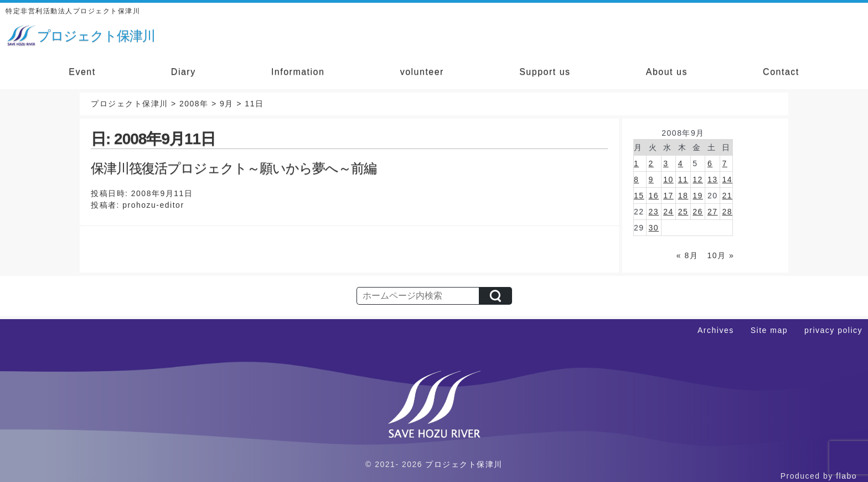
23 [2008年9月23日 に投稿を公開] (654, 212)
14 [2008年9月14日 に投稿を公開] (727, 180)
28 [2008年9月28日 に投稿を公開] (727, 212)
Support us (545, 72)
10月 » (720, 255)
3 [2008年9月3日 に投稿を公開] (666, 163)
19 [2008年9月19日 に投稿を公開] (698, 196)
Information (298, 72)
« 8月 (687, 255)
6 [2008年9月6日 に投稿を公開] (710, 163)
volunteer (422, 72)
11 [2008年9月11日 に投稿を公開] (683, 180)
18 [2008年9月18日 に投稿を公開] (683, 196)
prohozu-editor (153, 205)
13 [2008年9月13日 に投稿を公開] (713, 180)
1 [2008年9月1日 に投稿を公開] (636, 163)
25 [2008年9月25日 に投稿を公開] (683, 212)
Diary (184, 72)
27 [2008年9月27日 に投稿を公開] (713, 212)
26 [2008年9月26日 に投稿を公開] (698, 212)
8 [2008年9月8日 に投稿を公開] (636, 180)
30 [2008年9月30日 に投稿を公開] (654, 228)
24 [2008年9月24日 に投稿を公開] (668, 212)
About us (667, 72)
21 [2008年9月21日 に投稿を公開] (727, 196)
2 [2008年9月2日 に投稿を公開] (651, 163)
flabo (846, 476)
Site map (769, 330)
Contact (781, 72)
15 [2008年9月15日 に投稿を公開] (639, 196)
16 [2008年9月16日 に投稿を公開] (654, 196)
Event (82, 72)
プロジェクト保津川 (464, 464)
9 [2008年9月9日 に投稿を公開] (651, 180)
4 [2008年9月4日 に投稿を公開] (681, 163)
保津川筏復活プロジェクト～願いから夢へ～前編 (234, 168)
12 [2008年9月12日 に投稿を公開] (698, 180)
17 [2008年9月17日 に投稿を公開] (668, 196)
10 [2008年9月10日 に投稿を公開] (668, 180)
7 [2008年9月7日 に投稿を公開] (724, 163)
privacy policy (833, 330)
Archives (716, 330)
